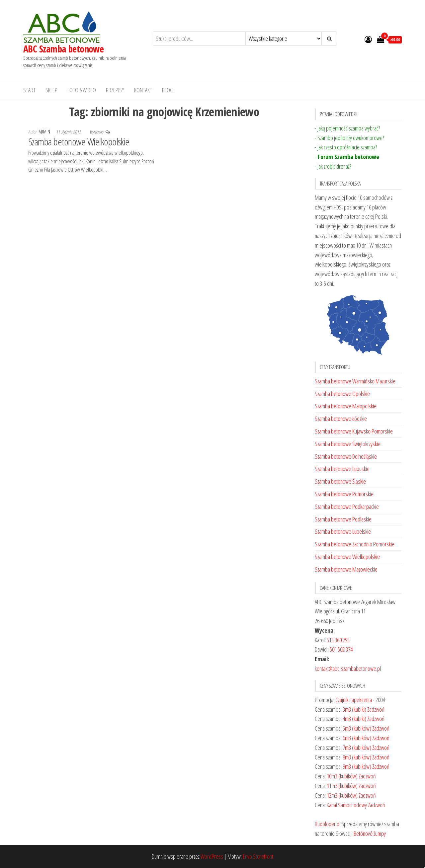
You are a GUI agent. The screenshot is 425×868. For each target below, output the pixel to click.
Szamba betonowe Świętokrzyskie (348, 444)
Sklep (51, 90)
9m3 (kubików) (357, 766)
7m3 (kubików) (357, 748)
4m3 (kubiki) (354, 719)
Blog (168, 90)
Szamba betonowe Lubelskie (343, 531)
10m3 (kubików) (342, 776)
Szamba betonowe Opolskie (342, 394)
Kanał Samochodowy (347, 805)
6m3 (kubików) (357, 738)
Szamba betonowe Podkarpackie (347, 507)
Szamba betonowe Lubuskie (342, 469)
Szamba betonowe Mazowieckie (346, 569)
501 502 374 (341, 649)
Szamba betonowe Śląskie (340, 481)
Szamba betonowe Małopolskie (346, 406)
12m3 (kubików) (342, 795)
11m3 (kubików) (342, 786)
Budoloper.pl (328, 824)
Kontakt (143, 90)
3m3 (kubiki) (354, 709)
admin (45, 132)
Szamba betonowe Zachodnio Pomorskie (355, 544)
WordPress (212, 856)
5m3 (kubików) (357, 728)
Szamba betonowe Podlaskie (343, 519)
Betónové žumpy (370, 833)
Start (29, 90)
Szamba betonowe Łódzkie (341, 419)
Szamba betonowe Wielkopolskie (79, 142)
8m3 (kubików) (357, 757)
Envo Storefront (258, 856)
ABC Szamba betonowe (63, 49)
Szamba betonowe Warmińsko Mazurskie (355, 381)
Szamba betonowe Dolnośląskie (346, 456)
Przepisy (115, 90)
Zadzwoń (376, 709)
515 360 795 (338, 640)
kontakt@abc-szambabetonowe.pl (348, 669)
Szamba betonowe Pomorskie (344, 494)
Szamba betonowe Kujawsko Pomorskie (354, 431)
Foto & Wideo (82, 90)
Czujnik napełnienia (354, 700)
